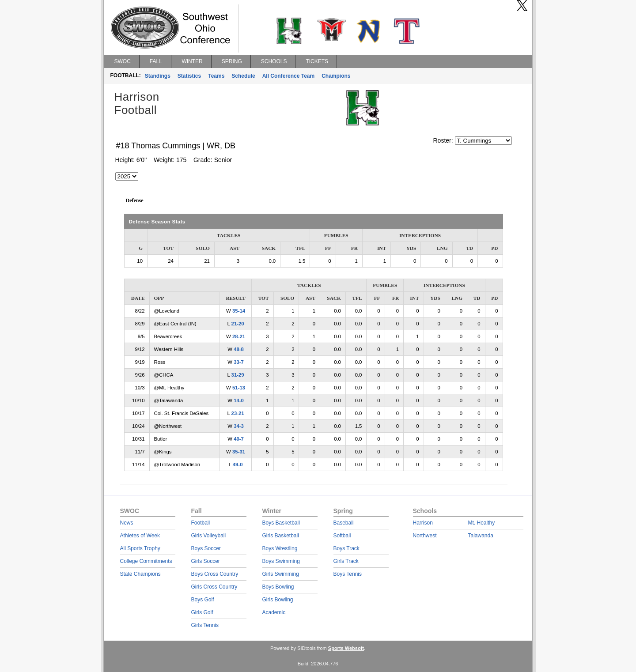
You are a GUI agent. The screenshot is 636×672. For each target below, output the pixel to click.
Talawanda (481, 536)
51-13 (239, 388)
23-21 (238, 413)
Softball (342, 536)
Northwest (425, 536)
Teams (216, 76)
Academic (274, 612)
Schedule (243, 76)
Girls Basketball (281, 536)
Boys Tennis (348, 574)
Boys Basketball (281, 523)
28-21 (239, 336)
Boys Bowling (278, 587)
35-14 (239, 311)
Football (201, 523)
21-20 (238, 324)
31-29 (238, 375)
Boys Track (346, 548)
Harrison (423, 523)
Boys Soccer (206, 548)
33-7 (239, 362)
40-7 (239, 439)
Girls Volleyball (209, 536)
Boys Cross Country (215, 574)
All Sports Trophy (140, 548)
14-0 (239, 400)
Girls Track (346, 561)
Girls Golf (202, 612)
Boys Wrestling (280, 548)
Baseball (344, 523)
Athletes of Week (140, 536)
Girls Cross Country (214, 587)
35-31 (239, 452)
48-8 (239, 349)
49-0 (238, 464)
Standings (158, 76)
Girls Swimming (281, 574)
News (127, 523)
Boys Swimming (281, 561)
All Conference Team (288, 76)
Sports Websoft (346, 648)
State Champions (140, 574)
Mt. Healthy (482, 523)
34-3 (239, 426)
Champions (336, 76)
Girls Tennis (205, 625)
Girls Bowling (278, 600)
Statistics (189, 76)
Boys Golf (203, 600)
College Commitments (146, 561)
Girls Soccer (206, 561)
